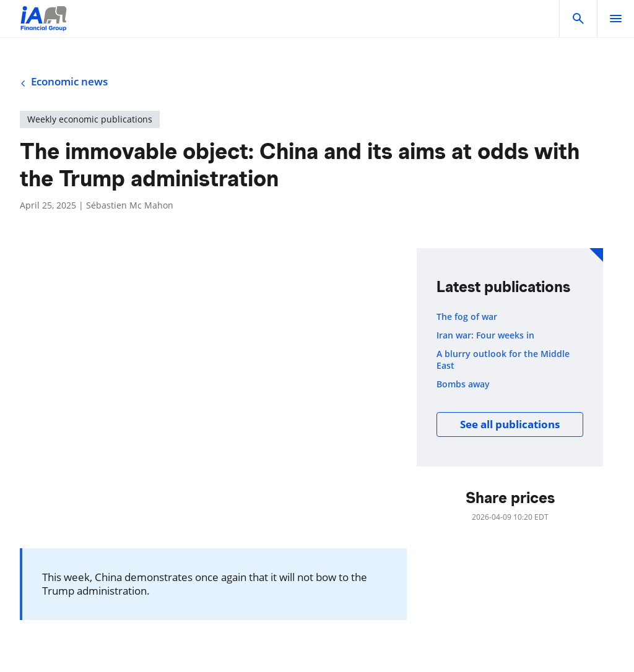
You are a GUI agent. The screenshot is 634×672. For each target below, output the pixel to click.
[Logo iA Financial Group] (44, 26)
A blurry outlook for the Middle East (503, 360)
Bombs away (463, 384)
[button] (578, 19)
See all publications (510, 424)
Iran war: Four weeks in (485, 335)
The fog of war (467, 317)
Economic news (64, 82)
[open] (615, 19)
